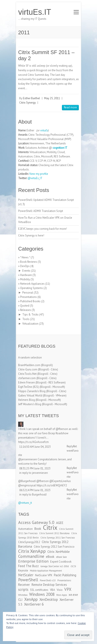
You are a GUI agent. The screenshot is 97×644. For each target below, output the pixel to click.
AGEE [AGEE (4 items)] (60, 523)
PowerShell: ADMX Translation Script (41, 211)
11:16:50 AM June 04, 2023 (35, 447)
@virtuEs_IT (35, 178)
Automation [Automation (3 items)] (25, 529)
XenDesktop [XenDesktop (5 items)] (49, 599)
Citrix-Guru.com (28, 369)
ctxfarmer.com (27, 378)
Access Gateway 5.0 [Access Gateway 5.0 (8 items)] (36, 522)
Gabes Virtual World (30, 395)
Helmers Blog (27, 400)
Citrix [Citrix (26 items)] (50, 527)
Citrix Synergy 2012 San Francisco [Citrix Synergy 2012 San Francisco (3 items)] (54, 547)
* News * (25, 257)
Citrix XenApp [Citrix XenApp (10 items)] (32, 551)
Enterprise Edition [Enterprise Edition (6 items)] (33, 561)
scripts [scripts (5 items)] (23, 590)
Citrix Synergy (27, 103)
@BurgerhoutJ (27, 481)
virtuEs (44, 130)
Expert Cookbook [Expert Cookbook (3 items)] (61, 562)
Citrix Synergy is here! (31, 235)
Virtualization (30, 324)
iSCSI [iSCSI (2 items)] (73, 566)
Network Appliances (32, 284)
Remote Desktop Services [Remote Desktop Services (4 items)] (49, 585)
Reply (70, 446)
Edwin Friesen (27, 382)
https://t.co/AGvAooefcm (33, 442)
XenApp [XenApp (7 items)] (31, 599)
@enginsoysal (27, 485)
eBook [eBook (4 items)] (50, 557)
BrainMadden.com (29, 365)
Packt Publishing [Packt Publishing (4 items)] (65, 575)
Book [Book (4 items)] (38, 529)
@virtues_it (25, 503)
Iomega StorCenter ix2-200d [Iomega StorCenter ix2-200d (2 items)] (55, 566)
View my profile (39, 174)
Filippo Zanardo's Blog (32, 391)
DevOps (25, 266)
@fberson (62, 429)
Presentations (28, 297)
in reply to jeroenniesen (34, 473)
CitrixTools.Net (27, 374)
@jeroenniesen (28, 459)
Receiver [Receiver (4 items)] (24, 585)
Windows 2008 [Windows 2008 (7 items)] (42, 594)
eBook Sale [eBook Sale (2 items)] (61, 557)
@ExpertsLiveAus (60, 481)
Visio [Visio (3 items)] (60, 590)
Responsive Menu (76, 12)
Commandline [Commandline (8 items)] (31, 556)
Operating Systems (32, 288)
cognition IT (60, 148)
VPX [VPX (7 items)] (68, 589)
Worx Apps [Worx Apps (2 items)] (62, 595)
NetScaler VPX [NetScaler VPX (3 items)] (44, 575)
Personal (28, 293)
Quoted (25, 306)
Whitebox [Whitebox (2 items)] (23, 595)
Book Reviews (29, 262)
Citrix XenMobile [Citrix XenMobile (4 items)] (59, 552)
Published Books (30, 301)
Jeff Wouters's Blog (30, 404)
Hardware (26, 275)
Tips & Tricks (30, 315)
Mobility (25, 279)
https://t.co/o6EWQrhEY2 (52, 485)
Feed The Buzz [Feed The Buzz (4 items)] (28, 566)
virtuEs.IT (35, 12)
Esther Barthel (32, 98)
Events (26, 271)
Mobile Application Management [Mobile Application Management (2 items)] (46, 571)
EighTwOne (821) (29, 387)
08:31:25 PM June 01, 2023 (35, 468)
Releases (26, 310)
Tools (26, 319)
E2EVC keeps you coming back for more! (43, 229)
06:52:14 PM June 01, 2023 (35, 490)
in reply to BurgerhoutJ (33, 495)
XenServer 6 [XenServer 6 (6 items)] (34, 604)
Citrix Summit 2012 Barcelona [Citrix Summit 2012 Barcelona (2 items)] (54, 533)
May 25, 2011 (52, 98)
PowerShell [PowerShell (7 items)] (28, 580)
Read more (70, 107)
